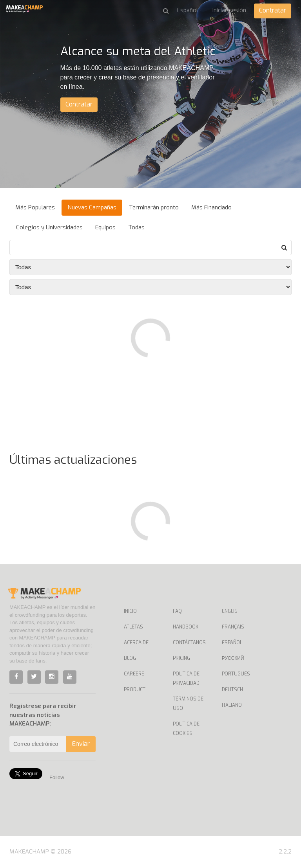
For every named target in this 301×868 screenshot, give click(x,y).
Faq (177, 611)
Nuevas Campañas (92, 207)
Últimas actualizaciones (73, 460)
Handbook (186, 627)
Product (135, 690)
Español (232, 643)
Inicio (130, 611)
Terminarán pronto (154, 207)
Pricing (181, 658)
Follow (57, 777)
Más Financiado (211, 207)
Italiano (232, 705)
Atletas (133, 627)
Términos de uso (188, 704)
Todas (136, 227)
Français (233, 627)
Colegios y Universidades (49, 227)
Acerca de (136, 643)
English (231, 611)
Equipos (105, 227)
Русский (233, 658)
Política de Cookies (186, 729)
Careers (134, 674)
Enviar (81, 744)
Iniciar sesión (229, 10)
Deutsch (232, 690)
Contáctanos (189, 643)
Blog (130, 658)
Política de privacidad (186, 679)
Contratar (273, 10)
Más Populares (35, 207)
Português (236, 674)
